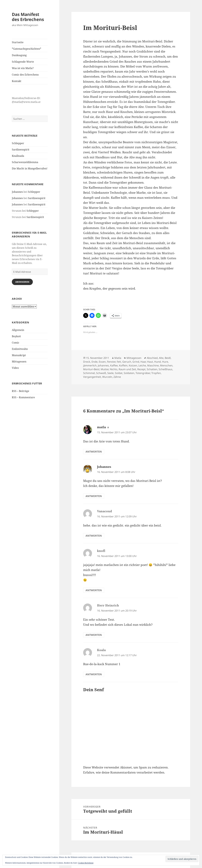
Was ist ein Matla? (23, 68)
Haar (143, 362)
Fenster (111, 362)
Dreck (87, 362)
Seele (110, 373)
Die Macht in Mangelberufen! (30, 168)
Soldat (119, 373)
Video (15, 368)
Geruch (127, 362)
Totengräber (143, 373)
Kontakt (17, 81)
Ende (95, 362)
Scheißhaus (165, 369)
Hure (165, 362)
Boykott (16, 336)
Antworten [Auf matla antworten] (94, 452)
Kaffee (114, 365)
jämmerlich (90, 365)
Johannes (17, 192)
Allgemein (18, 330)
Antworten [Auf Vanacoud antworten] (94, 536)
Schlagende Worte (23, 62)
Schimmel (89, 373)
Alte (161, 358)
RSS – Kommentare (23, 397)
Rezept (141, 369)
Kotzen (133, 365)
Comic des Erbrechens (25, 75)
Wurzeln (107, 377)
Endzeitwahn (20, 349)
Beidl (168, 358)
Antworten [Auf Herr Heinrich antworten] (94, 635)
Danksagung (19, 55)
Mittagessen (19, 362)
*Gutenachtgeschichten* (27, 49)
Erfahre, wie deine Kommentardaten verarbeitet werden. (124, 772)
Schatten (152, 369)
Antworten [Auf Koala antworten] (94, 674)
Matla (118, 358)
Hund (157, 362)
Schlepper (18, 143)
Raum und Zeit (127, 369)
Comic (16, 343)
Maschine (153, 365)
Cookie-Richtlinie (86, 863)
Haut (150, 362)
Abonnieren (22, 282)
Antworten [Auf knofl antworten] (94, 590)
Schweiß (101, 373)
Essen (102, 362)
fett (119, 362)
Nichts (114, 369)
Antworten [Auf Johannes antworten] (94, 496)
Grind (136, 362)
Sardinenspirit (21, 150)
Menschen (166, 365)
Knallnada (18, 156)
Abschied (152, 358)
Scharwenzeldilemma (25, 162)
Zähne (117, 377)
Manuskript (19, 355)
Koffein (123, 365)
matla (101, 427)
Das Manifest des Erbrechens (28, 17)
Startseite (18, 42)
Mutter (105, 369)
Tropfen (156, 373)
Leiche (142, 365)
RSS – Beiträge (21, 391)
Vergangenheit (92, 377)
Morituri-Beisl (91, 369)
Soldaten (129, 373)
